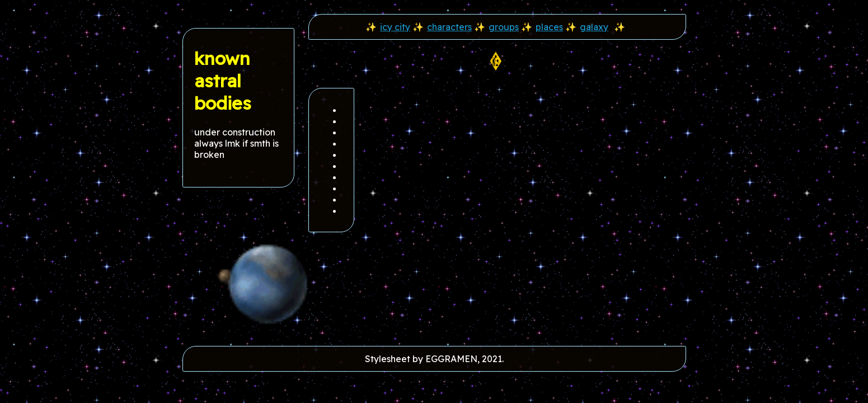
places (549, 27)
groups (504, 27)
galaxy (594, 27)
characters (449, 27)
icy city (395, 27)
